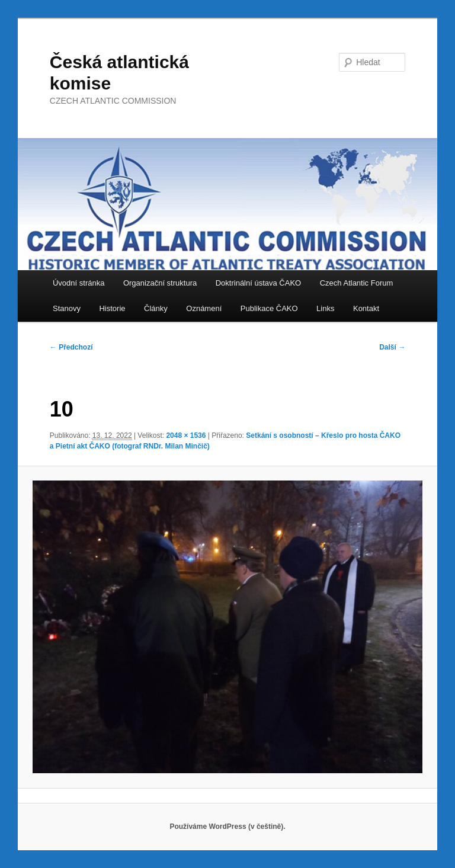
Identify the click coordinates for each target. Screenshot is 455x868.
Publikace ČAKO (269, 308)
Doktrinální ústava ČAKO (259, 283)
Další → (392, 347)
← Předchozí (71, 347)
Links (325, 308)
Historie (112, 308)
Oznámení (204, 308)
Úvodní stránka (78, 283)
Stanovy (67, 308)
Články (156, 308)
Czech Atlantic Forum (357, 283)
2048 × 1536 (186, 435)
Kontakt (366, 308)
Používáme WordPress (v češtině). (227, 827)
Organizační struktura (160, 283)
